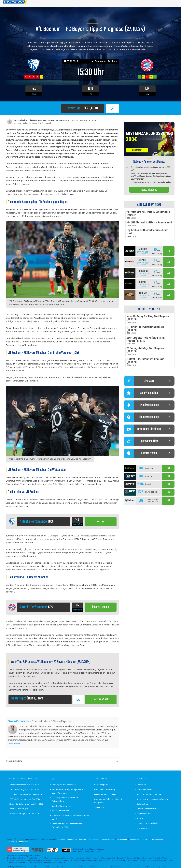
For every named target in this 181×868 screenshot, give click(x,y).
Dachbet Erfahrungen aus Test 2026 (26, 794)
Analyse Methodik (145, 814)
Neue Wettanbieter (60, 811)
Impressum (142, 828)
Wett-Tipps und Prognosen (64, 785)
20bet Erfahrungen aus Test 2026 (24, 790)
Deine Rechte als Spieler (105, 794)
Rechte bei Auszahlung (104, 790)
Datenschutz (142, 804)
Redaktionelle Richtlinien (148, 809)
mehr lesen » (14, 743)
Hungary (24, 842)
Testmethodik (93, 839)
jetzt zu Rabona (149, 190)
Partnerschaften (157, 839)
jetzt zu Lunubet (101, 607)
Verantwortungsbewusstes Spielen (152, 799)
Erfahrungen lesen (143, 253)
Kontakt (140, 818)
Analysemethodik (108, 839)
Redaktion (141, 785)
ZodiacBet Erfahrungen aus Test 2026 (26, 804)
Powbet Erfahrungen (19, 809)
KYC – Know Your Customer (149, 794)
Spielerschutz (100, 807)
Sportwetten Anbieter (62, 806)
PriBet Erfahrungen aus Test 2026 (24, 814)
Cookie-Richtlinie (144, 790)
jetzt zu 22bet (101, 700)
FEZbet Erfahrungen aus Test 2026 (25, 799)
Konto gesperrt (101, 785)
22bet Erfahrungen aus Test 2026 (24, 785)
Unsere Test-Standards (147, 823)
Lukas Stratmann (31, 123)
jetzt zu (100, 522)
